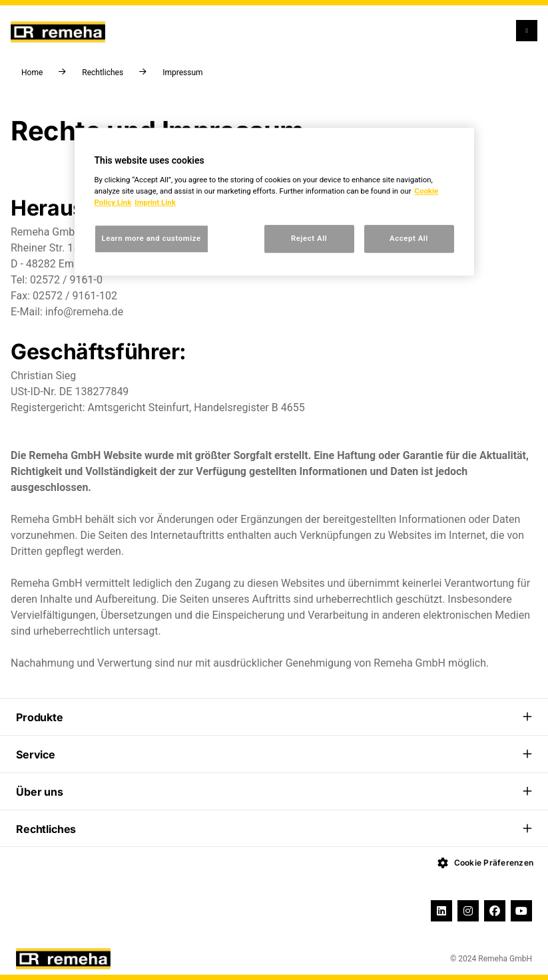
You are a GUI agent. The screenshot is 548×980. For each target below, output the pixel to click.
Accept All (409, 238)
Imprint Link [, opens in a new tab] (155, 202)
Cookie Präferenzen (485, 863)
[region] (274, 202)
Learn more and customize (151, 238)
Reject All (309, 238)
